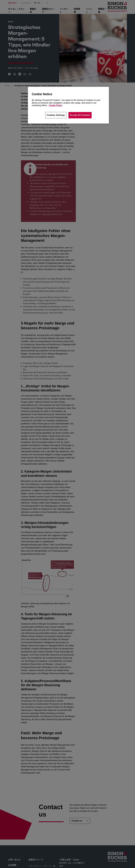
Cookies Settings (56, 115)
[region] (68, 105)
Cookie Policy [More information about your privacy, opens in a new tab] (56, 105)
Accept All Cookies (80, 115)
